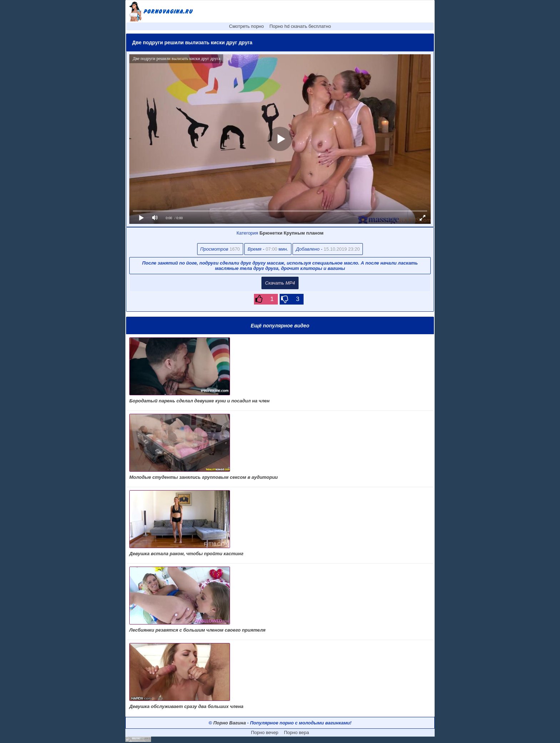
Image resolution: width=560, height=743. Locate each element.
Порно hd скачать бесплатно (300, 26)
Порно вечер (265, 732)
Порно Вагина (229, 723)
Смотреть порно (246, 26)
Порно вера (296, 732)
